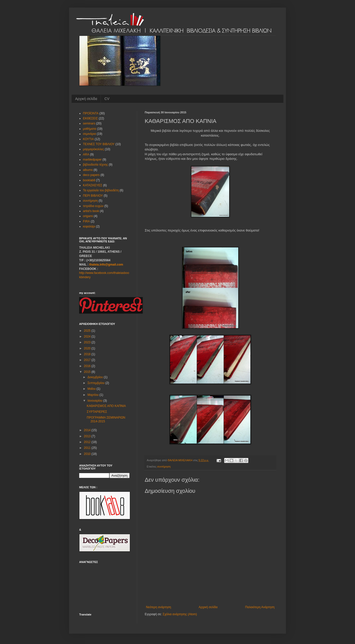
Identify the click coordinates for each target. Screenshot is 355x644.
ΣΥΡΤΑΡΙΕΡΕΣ (97, 412)
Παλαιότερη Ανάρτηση (260, 607)
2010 (88, 454)
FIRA (86, 221)
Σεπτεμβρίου (96, 383)
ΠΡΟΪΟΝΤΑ (91, 113)
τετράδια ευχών (93, 206)
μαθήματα (90, 129)
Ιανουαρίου (95, 401)
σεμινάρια (90, 134)
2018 (88, 354)
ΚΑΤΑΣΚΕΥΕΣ (93, 185)
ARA (86, 154)
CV (107, 99)
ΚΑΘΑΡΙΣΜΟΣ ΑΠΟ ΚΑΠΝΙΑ (106, 406)
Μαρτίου (94, 395)
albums (88, 170)
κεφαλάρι (89, 226)
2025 (88, 331)
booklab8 (89, 180)
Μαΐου (92, 389)
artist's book (91, 211)
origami (88, 216)
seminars (89, 123)
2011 (88, 448)
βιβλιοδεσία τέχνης (95, 165)
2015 (88, 372)
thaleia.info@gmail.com (106, 265)
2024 (88, 337)
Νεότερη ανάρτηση (158, 607)
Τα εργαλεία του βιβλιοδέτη (101, 190)
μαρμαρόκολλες (93, 149)
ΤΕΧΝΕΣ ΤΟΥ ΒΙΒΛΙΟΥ (99, 144)
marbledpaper (92, 160)
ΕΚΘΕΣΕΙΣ (90, 118)
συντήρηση (164, 467)
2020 (88, 348)
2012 (88, 442)
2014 (88, 430)
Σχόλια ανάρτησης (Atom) (180, 614)
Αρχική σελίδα (86, 99)
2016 (88, 366)
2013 (88, 436)
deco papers (91, 175)
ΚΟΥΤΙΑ (88, 139)
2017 (88, 360)
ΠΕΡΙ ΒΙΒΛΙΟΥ (93, 196)
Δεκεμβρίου (96, 377)
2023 (88, 342)
